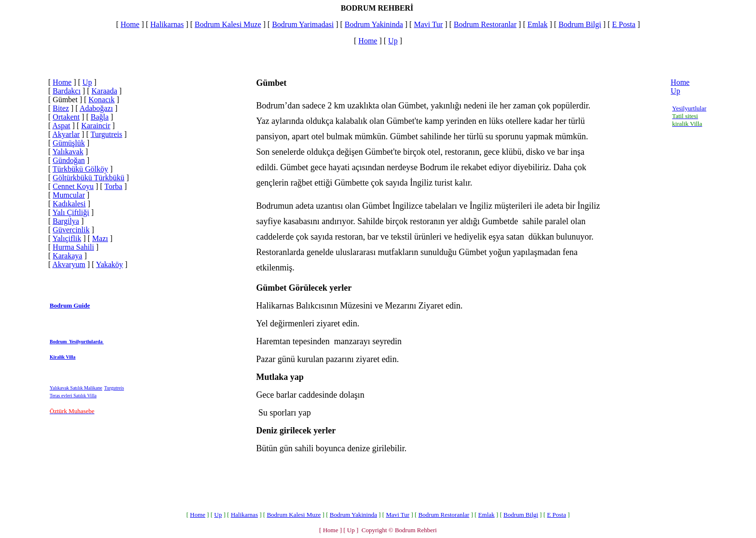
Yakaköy (109, 264)
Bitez (61, 108)
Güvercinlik (71, 230)
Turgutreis (107, 134)
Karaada (104, 91)
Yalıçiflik (67, 238)
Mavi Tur (428, 24)
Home (130, 24)
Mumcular (69, 195)
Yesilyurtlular (689, 108)
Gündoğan (69, 160)
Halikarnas (167, 24)
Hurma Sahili (73, 247)
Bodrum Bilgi (580, 24)
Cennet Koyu (73, 186)
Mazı (100, 238)
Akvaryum (68, 264)
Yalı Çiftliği (71, 212)
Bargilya (66, 221)
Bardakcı (67, 91)
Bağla (100, 117)
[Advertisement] (189, 291)
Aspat (61, 126)
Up (393, 41)
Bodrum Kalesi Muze (228, 24)
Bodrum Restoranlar (485, 24)
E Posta (623, 24)
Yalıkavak (68, 152)
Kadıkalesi (69, 204)
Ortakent (66, 117)
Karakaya (67, 256)
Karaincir (95, 126)
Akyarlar (66, 134)
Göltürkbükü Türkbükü (88, 178)
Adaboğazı (96, 108)
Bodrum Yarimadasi (303, 24)
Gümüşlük (69, 143)
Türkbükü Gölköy (80, 169)
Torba (114, 186)
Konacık (102, 100)
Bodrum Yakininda (374, 24)
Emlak (538, 24)
